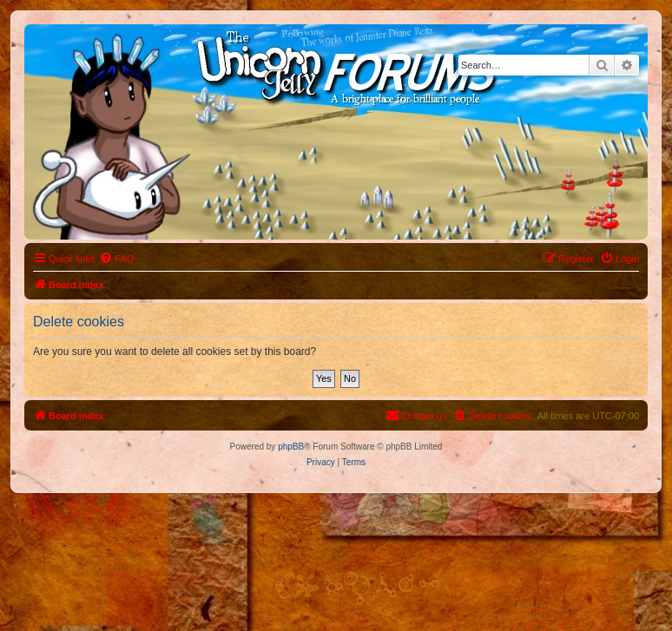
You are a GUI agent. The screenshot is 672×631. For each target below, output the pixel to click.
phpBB (291, 447)
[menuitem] (116, 259)
